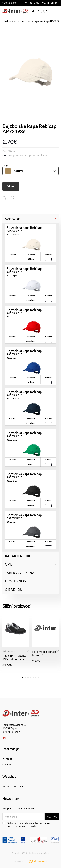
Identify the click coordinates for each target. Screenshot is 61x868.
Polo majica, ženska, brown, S (45, 653)
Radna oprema (9, 651)
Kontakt (7, 759)
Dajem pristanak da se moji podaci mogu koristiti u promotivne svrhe (26, 824)
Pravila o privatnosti (14, 786)
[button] (23, 677)
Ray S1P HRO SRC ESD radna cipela (14, 657)
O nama (7, 764)
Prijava (11, 186)
